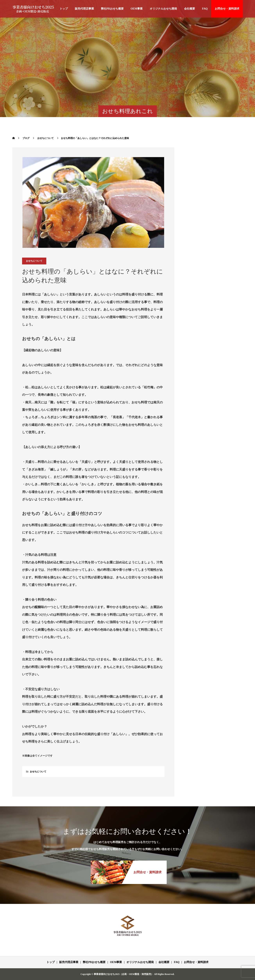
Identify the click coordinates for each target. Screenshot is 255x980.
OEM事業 (137, 9)
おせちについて (34, 261)
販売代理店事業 (84, 9)
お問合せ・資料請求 (227, 9)
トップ (64, 9)
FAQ (205, 9)
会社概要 (190, 9)
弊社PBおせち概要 (112, 9)
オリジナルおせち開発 (163, 9)
